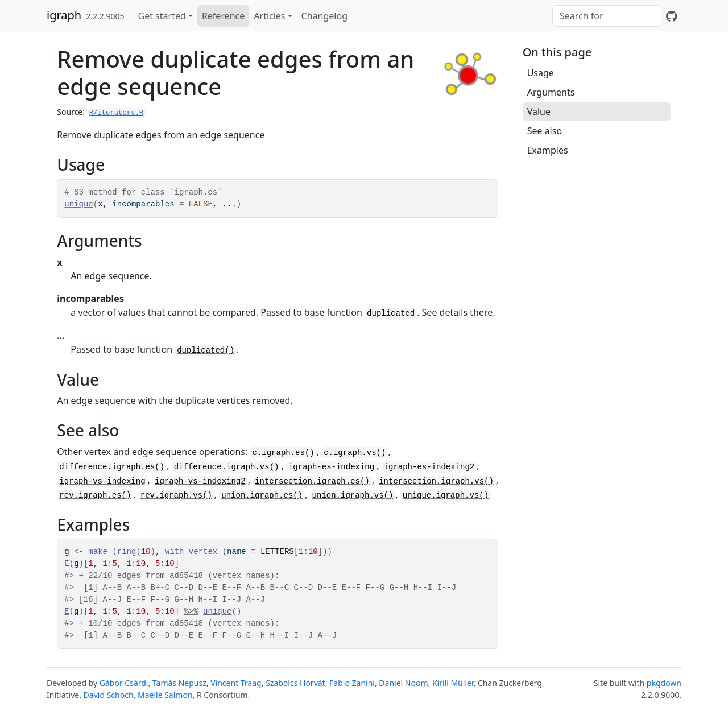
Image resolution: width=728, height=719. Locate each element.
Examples (548, 150)
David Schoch (109, 695)
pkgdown (664, 683)
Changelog (324, 16)
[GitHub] (671, 16)
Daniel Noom (403, 683)
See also (545, 131)
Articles (269, 16)
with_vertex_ (194, 552)
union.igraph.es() (262, 495)
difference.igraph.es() (112, 467)
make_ (100, 552)
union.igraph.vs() (353, 495)
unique (78, 204)
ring (127, 552)
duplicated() (206, 350)
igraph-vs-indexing (102, 481)
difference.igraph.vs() (227, 467)
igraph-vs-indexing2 (200, 481)
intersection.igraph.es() (312, 481)
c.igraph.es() (283, 453)
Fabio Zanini (352, 683)
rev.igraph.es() (95, 495)
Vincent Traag (236, 683)
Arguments (551, 92)
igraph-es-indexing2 (429, 467)
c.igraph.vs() (355, 453)
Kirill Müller (453, 683)
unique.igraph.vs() (446, 495)
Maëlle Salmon (165, 695)
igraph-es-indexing (331, 467)
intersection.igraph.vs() (436, 481)
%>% (191, 611)
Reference (223, 16)
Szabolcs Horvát (295, 683)
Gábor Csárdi (124, 683)
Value (539, 111)
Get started (162, 16)
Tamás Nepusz (179, 683)
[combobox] (607, 16)
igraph (64, 15)
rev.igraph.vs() (176, 495)
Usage (541, 73)
